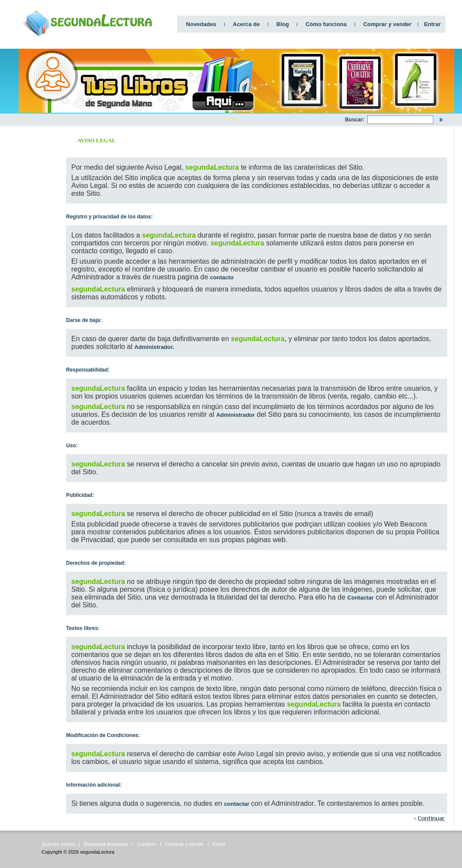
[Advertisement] (187, 120)
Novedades (201, 24)
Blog (283, 24)
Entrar (432, 24)
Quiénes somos (58, 844)
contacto (222, 277)
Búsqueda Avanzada (106, 844)
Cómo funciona (326, 24)
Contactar (361, 598)
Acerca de (246, 24)
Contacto (146, 844)
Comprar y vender (387, 24)
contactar (237, 804)
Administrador (235, 415)
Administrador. (154, 347)
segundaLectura (97, 852)
